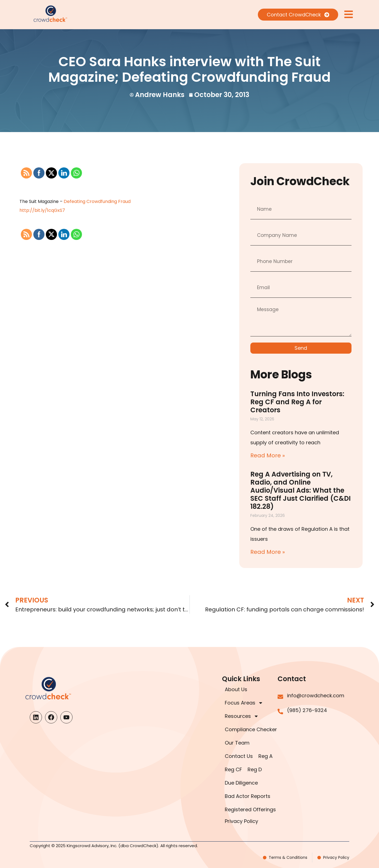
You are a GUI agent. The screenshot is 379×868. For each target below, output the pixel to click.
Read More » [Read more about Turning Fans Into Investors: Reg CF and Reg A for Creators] (268, 455)
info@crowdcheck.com (316, 695)
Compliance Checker (251, 729)
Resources (242, 716)
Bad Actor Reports (248, 796)
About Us (236, 689)
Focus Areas (244, 703)
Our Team (237, 743)
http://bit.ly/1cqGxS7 (42, 210)
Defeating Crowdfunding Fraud (97, 201)
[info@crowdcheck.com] (280, 697)
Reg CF (233, 769)
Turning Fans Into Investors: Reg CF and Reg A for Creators (297, 402)
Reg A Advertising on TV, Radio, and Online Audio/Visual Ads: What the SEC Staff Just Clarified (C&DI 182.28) (301, 490)
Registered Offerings (250, 809)
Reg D (255, 769)
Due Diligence (241, 783)
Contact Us (239, 756)
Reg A (265, 756)
